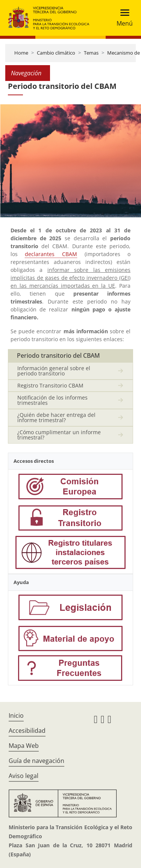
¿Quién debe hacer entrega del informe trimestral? (56, 417)
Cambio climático (56, 53)
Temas (91, 53)
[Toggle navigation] (122, 18)
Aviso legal (23, 776)
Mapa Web (24, 746)
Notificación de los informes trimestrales (52, 400)
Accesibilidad (27, 731)
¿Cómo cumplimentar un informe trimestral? (59, 435)
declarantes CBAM (51, 254)
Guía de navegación (36, 761)
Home (21, 53)
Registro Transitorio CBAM (50, 385)
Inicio (16, 715)
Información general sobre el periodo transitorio (54, 371)
